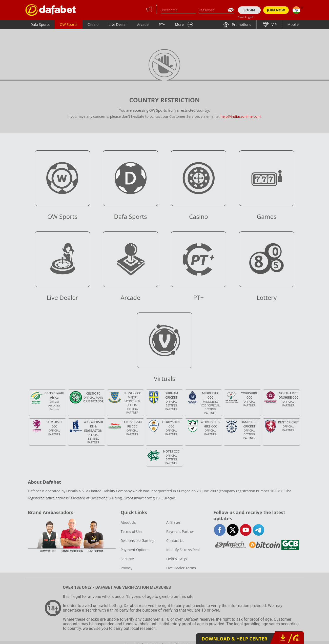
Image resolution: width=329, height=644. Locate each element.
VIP (274, 24)
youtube (246, 530)
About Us (128, 522)
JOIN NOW (276, 10)
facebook (220, 530)
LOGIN (249, 10)
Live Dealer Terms (181, 568)
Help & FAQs (177, 559)
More (179, 24)
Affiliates (173, 522)
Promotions (241, 24)
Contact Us (175, 541)
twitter (233, 530)
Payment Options (135, 550)
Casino (93, 24)
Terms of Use (132, 531)
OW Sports (69, 24)
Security (127, 559)
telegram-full (259, 530)
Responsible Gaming (138, 541)
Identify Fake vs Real (183, 550)
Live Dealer (118, 24)
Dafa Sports (40, 24)
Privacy (127, 568)
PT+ (162, 24)
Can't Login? (246, 17)
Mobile (293, 24)
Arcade (143, 24)
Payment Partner (180, 531)
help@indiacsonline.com (241, 116)
